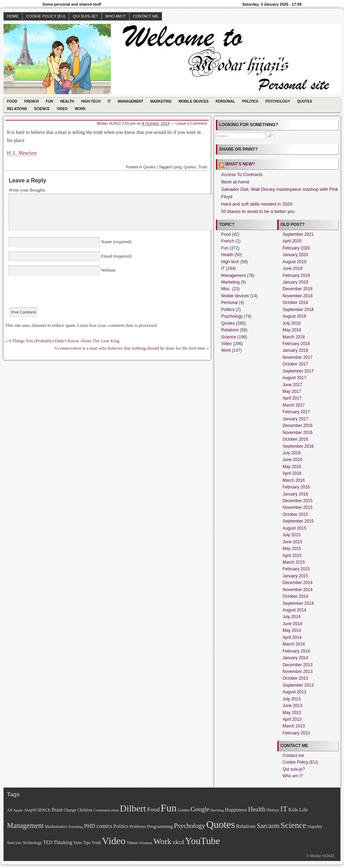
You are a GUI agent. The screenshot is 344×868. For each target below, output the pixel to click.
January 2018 (295, 350)
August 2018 (294, 316)
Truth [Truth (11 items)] (96, 843)
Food (12, 101)
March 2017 (294, 405)
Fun (50, 101)
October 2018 (295, 303)
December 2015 (297, 501)
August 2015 (294, 528)
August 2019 (294, 262)
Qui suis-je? (85, 16)
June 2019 (292, 268)
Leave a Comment (191, 123)
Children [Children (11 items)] (85, 810)
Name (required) (116, 242)
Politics (250, 101)
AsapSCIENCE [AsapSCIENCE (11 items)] (37, 810)
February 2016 (296, 487)
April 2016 (292, 473)
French (32, 101)
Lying (177, 167)
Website (108, 270)
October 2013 (295, 678)
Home (13, 16)
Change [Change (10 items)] (70, 810)
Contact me (146, 16)
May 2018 (292, 330)
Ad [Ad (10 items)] (9, 810)
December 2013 (297, 665)
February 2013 (296, 733)
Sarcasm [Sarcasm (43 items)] (268, 826)
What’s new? (240, 164)
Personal (225, 101)
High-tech (91, 101)
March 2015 (294, 562)
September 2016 (298, 446)
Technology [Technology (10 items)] (32, 843)
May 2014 (292, 630)
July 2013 (292, 699)
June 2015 (292, 542)
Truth (203, 167)
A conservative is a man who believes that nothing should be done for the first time (130, 348)
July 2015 (292, 535)
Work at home (235, 182)
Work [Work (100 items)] (162, 841)
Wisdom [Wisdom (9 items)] (146, 843)
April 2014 (292, 637)
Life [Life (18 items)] (303, 810)
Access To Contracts (242, 174)
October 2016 (295, 439)
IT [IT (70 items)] (284, 809)
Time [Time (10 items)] (78, 843)
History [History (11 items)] (273, 810)
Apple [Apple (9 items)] (18, 810)
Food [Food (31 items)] (153, 809)
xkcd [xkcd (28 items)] (178, 842)
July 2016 (292, 453)
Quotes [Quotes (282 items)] (221, 824)
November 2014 (297, 590)
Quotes (305, 101)
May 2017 (292, 391)
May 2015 (292, 549)
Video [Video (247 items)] (114, 841)
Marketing (161, 101)
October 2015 (295, 514)
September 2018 (298, 310)
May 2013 (292, 713)
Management (130, 101)
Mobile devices (194, 101)
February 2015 (296, 569)
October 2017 (295, 364)
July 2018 (292, 323)
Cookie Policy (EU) (46, 16)
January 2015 (295, 576)
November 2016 (297, 433)
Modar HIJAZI (109, 123)
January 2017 (295, 419)
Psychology (278, 101)
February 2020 (296, 248)
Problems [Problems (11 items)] (138, 827)
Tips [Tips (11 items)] (87, 843)
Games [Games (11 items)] (184, 810)
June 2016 (292, 460)
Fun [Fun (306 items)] (169, 808)
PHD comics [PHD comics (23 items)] (98, 826)
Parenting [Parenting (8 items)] (76, 827)
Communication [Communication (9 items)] (106, 810)
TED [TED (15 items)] (48, 843)
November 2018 (297, 296)
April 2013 (292, 719)
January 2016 (295, 494)
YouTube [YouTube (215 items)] (203, 841)
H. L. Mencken (22, 153)
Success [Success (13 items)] (14, 843)
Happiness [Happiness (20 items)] (236, 809)
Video (62, 109)
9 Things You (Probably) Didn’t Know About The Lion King (64, 341)
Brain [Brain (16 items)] (57, 810)
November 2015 (297, 507)
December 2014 (297, 583)
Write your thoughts (27, 190)
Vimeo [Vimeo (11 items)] (133, 843)
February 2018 (296, 344)
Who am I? (115, 16)
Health (67, 101)
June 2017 (292, 385)
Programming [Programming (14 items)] (160, 826)
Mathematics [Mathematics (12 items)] (56, 827)
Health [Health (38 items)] (257, 809)
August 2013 (294, 692)
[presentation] (62, 294)
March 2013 (294, 726)
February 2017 (296, 412)
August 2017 (294, 378)
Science (42, 109)
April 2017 (292, 398)
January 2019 (295, 282)
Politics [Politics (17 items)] (121, 826)
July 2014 (292, 617)
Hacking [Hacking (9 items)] (217, 810)
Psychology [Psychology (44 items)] (189, 826)
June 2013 (292, 706)
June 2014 (292, 624)
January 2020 (295, 255)
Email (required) (116, 256)
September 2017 (298, 371)
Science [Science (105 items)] (293, 825)
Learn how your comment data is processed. (117, 325)
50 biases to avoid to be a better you (258, 211)
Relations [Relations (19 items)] (246, 826)
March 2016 (294, 480)
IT (109, 101)
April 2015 (292, 556)
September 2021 (298, 234)
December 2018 (297, 289)
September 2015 (298, 521)
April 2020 (292, 241)
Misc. (226, 289)
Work (80, 109)
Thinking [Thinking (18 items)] (63, 842)
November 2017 (297, 357)
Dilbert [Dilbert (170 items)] (133, 808)
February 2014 (296, 651)
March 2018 (294, 337)
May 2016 (292, 467)
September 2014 (298, 603)
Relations (17, 109)
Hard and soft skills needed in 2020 (257, 204)
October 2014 (295, 596)
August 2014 (294, 610)
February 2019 (296, 276)
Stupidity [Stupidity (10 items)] (315, 827)
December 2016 (297, 426)
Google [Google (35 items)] (200, 809)
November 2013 (297, 672)
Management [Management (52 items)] (25, 825)
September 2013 (298, 685)
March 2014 (294, 644)
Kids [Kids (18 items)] (293, 810)
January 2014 (295, 658)
